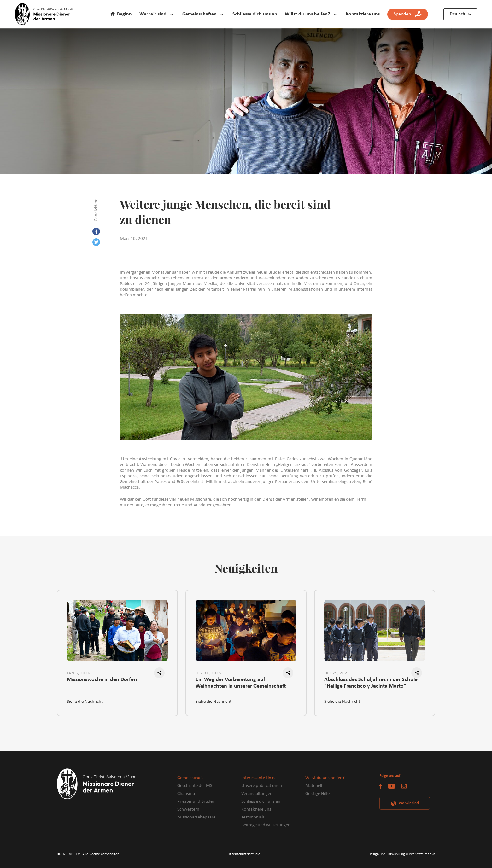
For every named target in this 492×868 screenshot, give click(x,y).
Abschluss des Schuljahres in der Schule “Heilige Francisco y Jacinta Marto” (371, 683)
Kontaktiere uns (363, 14)
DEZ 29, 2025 (337, 673)
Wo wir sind (409, 803)
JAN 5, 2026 (79, 673)
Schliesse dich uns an (255, 14)
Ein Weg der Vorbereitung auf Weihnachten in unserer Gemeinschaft (241, 683)
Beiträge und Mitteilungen (266, 825)
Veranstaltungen (257, 794)
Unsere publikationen (262, 786)
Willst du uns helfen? (307, 14)
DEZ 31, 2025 (208, 673)
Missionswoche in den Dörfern (103, 680)
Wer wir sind (153, 14)
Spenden (408, 14)
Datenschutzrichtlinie (244, 854)
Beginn (124, 14)
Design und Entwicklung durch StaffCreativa (402, 854)
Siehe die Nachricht (85, 702)
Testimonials (253, 817)
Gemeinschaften (199, 14)
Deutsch (457, 14)
